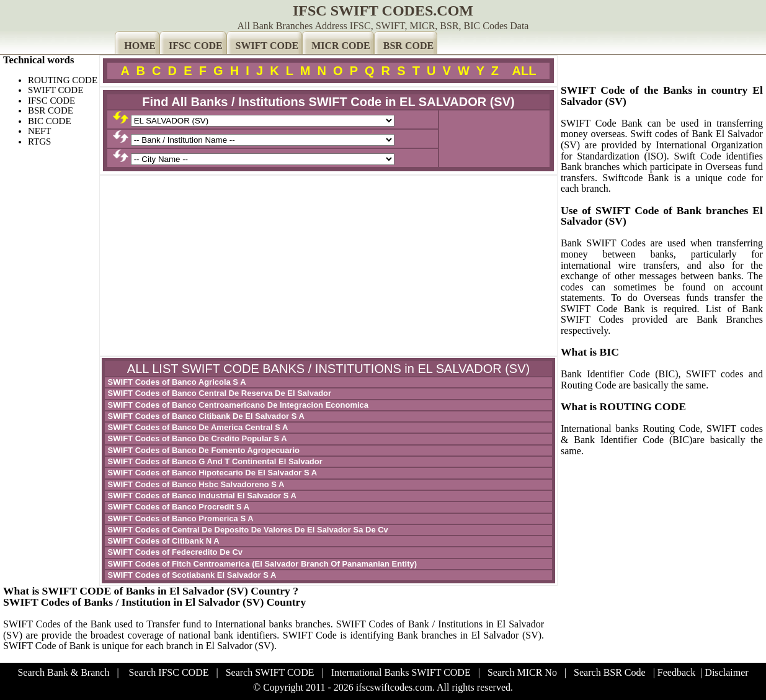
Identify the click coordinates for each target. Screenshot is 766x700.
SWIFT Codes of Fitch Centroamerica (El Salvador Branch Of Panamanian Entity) (261, 564)
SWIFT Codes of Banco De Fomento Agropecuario (203, 450)
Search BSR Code (610, 672)
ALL (524, 71)
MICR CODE (341, 46)
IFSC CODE (196, 46)
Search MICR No (522, 672)
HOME (140, 46)
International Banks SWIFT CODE (401, 672)
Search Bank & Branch (63, 672)
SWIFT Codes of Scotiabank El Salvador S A (191, 575)
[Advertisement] (328, 266)
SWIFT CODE (267, 46)
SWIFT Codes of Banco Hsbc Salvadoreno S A (195, 484)
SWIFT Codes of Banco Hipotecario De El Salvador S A (211, 473)
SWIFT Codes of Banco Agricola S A (176, 382)
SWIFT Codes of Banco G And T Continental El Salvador (214, 461)
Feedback (676, 672)
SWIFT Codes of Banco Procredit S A (177, 507)
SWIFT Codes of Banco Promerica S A (180, 518)
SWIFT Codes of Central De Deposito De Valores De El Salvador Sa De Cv (247, 530)
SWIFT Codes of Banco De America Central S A (197, 427)
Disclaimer (726, 672)
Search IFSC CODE (169, 672)
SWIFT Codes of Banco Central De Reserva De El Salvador (218, 393)
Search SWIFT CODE (270, 672)
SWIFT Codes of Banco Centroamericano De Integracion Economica (237, 405)
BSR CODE (408, 46)
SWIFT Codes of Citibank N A (163, 541)
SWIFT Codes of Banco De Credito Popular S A (196, 438)
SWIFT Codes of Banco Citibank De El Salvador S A (205, 416)
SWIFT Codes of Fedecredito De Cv (174, 552)
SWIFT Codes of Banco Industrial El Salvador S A (201, 496)
